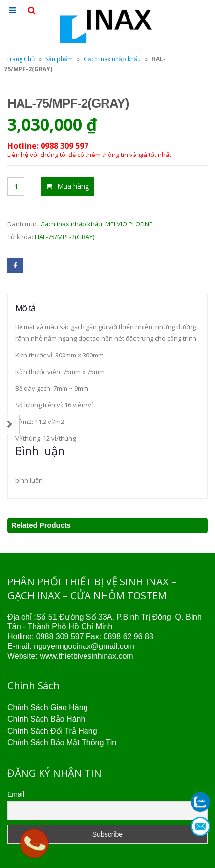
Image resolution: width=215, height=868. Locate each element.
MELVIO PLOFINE (129, 224)
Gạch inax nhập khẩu (112, 59)
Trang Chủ (21, 59)
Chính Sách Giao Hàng (48, 707)
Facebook (15, 266)
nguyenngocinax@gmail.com (84, 646)
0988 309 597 (60, 636)
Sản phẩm (59, 59)
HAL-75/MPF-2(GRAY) (64, 237)
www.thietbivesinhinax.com (86, 656)
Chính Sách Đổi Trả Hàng (52, 731)
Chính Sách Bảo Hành (46, 719)
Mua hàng (73, 186)
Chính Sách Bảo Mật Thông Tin (62, 743)
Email (16, 794)
